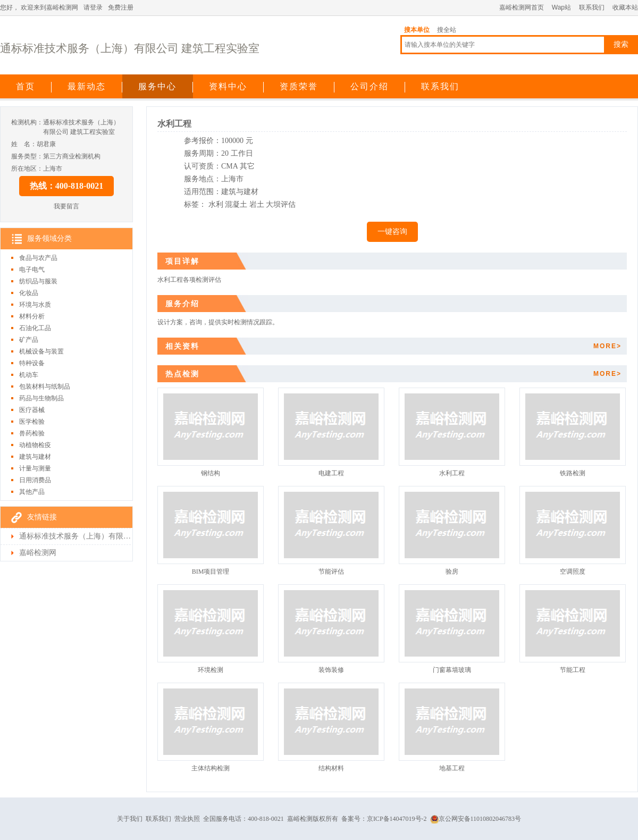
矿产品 (29, 340)
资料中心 (228, 86)
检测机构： (27, 122)
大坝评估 (281, 204)
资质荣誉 (299, 86)
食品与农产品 (38, 258)
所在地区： (27, 169)
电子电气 (32, 270)
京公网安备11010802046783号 (476, 819)
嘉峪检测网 (38, 553)
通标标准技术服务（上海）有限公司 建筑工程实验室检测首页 (75, 536)
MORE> (607, 346)
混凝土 (236, 204)
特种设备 (32, 363)
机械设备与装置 (41, 351)
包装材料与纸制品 (45, 387)
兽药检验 (32, 433)
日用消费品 (35, 480)
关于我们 (130, 819)
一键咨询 (392, 232)
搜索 (621, 44)
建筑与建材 (35, 457)
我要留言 (66, 206)
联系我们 (592, 7)
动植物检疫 (35, 445)
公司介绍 (370, 86)
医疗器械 (32, 410)
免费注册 (121, 7)
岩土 (257, 204)
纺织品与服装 (38, 281)
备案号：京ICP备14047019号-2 (384, 819)
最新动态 (87, 86)
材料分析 (32, 316)
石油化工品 (35, 328)
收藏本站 (625, 7)
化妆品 (29, 293)
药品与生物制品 (41, 398)
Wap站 (561, 7)
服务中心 (157, 86)
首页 (26, 86)
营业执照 (187, 819)
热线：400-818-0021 (67, 186)
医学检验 (32, 422)
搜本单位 (417, 30)
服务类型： (27, 156)
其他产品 (32, 492)
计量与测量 (35, 468)
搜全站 (447, 30)
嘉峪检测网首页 (522, 7)
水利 (216, 204)
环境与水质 (35, 305)
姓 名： (24, 144)
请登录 (93, 7)
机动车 (29, 375)
